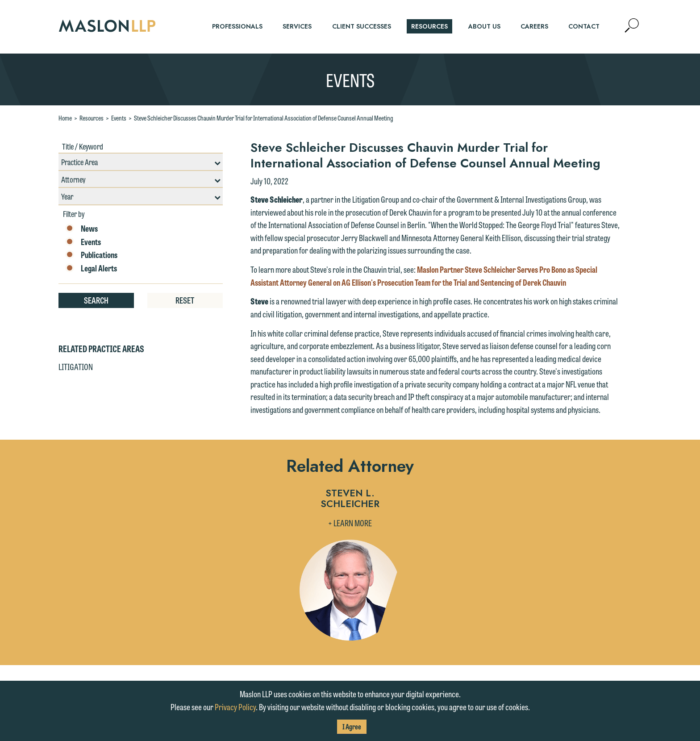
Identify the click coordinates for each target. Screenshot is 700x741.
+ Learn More (350, 523)
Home (65, 118)
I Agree (352, 726)
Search (96, 300)
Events (119, 118)
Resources (92, 118)
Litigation (76, 366)
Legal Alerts (91, 268)
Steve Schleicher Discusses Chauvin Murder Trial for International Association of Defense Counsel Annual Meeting (264, 118)
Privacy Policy (235, 707)
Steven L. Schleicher (350, 499)
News (81, 229)
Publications (91, 255)
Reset (185, 300)
